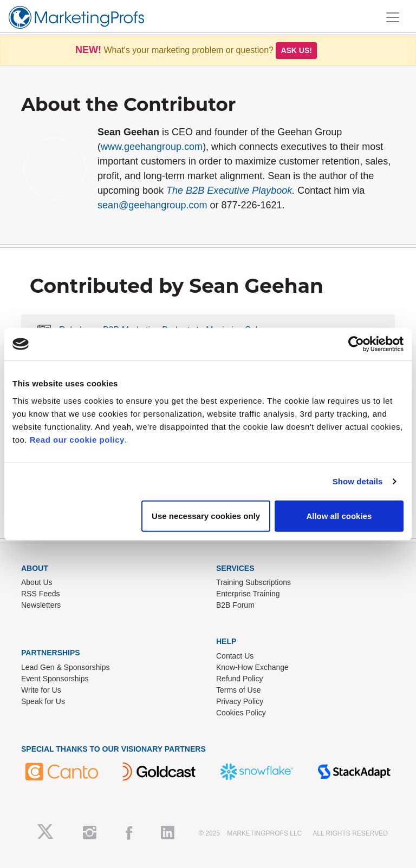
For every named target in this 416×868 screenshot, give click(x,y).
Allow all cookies (339, 515)
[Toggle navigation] (393, 17)
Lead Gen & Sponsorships (65, 667)
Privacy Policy (240, 701)
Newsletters (41, 605)
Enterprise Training (248, 594)
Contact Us (235, 656)
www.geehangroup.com (152, 147)
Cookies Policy (241, 713)
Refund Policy (239, 679)
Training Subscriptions (253, 582)
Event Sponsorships (55, 679)
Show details (358, 481)
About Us (37, 582)
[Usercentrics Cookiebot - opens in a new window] (356, 344)
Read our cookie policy (77, 439)
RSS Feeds (41, 594)
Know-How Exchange (252, 667)
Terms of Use (238, 690)
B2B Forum (235, 605)
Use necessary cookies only (206, 515)
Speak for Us (43, 701)
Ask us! (296, 50)
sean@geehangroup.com (152, 205)
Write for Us (41, 690)
